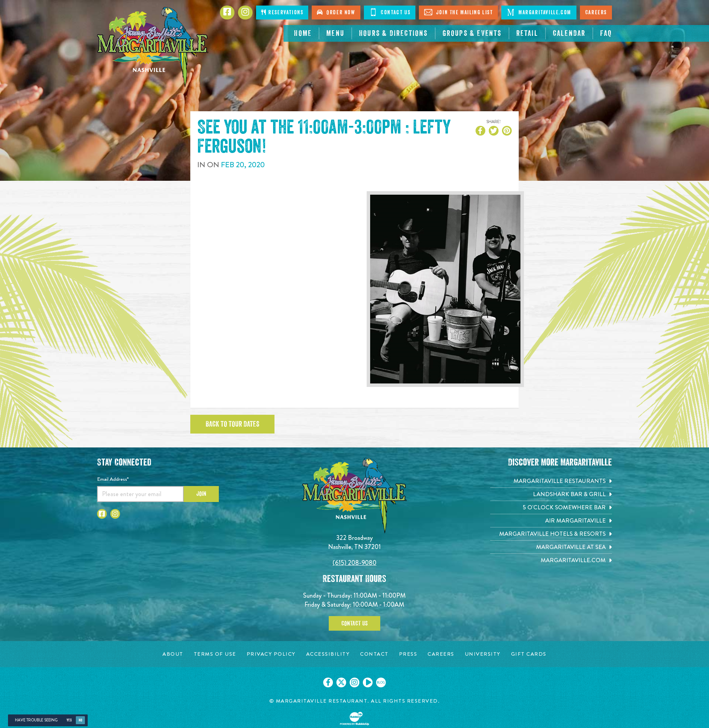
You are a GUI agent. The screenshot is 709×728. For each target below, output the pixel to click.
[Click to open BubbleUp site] (354, 719)
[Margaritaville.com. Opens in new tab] (551, 560)
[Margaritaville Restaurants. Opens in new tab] (551, 481)
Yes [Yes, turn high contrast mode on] (69, 720)
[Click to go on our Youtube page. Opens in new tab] (368, 682)
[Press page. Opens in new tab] (408, 654)
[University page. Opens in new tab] (483, 654)
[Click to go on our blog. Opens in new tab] (381, 682)
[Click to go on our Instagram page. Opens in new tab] (354, 682)
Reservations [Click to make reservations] (282, 12)
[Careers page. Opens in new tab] (441, 654)
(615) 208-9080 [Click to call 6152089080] (354, 563)
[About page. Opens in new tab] (173, 654)
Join (201, 494)
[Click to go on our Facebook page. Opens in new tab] (328, 682)
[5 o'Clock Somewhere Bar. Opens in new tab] (551, 507)
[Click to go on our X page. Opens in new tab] (341, 682)
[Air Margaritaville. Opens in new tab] (551, 521)
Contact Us (354, 623)
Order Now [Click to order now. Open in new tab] (336, 12)
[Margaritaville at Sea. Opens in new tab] (551, 547)
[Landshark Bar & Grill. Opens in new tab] (551, 494)
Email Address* (113, 479)
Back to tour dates (232, 424)
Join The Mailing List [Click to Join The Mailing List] (458, 12)
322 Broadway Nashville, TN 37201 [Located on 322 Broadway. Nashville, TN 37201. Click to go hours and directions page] (354, 542)
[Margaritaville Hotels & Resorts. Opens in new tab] (551, 534)
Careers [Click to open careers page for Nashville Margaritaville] (596, 13)
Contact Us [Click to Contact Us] (390, 12)
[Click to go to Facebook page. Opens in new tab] (227, 13)
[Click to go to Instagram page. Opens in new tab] (245, 13)
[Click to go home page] (153, 47)
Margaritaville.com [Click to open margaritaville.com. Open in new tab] (539, 12)
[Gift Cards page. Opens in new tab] (529, 654)
